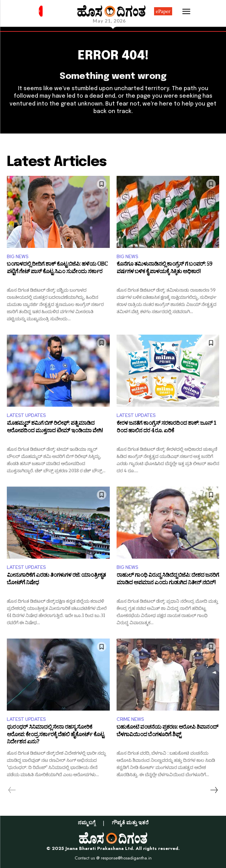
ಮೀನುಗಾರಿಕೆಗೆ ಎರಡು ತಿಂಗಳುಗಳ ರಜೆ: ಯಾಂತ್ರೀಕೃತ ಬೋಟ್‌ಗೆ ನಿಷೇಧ (56, 580)
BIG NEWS (18, 257)
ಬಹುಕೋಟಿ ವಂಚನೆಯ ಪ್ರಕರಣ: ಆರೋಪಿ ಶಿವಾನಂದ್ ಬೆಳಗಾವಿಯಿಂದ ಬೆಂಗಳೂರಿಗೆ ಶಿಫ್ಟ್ (167, 732)
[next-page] (214, 790)
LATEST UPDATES (26, 415)
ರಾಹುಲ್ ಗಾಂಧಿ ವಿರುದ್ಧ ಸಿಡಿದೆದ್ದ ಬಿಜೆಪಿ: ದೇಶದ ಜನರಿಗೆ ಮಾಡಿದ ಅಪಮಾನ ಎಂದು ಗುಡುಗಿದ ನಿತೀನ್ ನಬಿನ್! (168, 580)
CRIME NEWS (130, 719)
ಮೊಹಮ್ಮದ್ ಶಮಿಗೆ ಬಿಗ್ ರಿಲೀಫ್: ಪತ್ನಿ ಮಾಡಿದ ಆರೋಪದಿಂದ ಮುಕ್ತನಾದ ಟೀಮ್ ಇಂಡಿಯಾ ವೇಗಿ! (55, 428)
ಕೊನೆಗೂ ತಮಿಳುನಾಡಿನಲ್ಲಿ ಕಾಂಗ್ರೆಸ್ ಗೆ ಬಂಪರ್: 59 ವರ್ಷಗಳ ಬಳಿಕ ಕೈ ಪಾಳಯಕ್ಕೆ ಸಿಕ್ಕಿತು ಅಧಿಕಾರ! (164, 269)
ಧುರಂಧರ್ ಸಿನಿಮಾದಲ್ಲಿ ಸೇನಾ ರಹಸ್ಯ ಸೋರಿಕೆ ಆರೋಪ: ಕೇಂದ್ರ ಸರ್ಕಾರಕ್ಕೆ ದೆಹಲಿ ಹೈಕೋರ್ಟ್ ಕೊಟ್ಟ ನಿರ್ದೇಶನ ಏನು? (55, 735)
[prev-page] (12, 790)
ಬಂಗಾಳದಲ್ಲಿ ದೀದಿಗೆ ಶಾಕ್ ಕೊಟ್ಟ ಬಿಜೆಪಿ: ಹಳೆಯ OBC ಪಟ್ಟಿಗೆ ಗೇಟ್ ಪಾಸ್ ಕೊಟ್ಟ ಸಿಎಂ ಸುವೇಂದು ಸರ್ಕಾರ (57, 269)
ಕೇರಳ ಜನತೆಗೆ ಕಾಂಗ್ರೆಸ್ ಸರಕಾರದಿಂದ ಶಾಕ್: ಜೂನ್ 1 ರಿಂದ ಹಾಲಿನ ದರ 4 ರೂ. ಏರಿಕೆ (166, 428)
